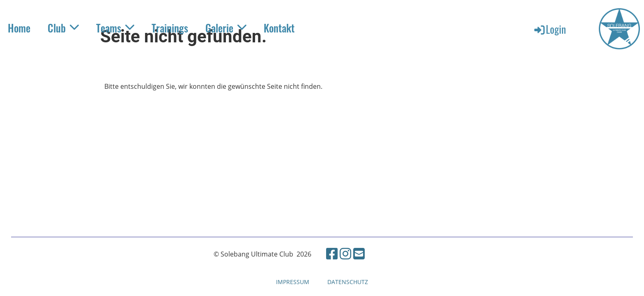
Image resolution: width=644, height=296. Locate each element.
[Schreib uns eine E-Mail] (359, 253)
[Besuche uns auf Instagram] (345, 253)
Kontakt (279, 28)
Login (550, 29)
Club (63, 28)
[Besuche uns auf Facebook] (332, 253)
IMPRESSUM (293, 282)
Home (19, 28)
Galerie (226, 28)
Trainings (170, 28)
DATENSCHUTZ (348, 282)
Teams (115, 28)
